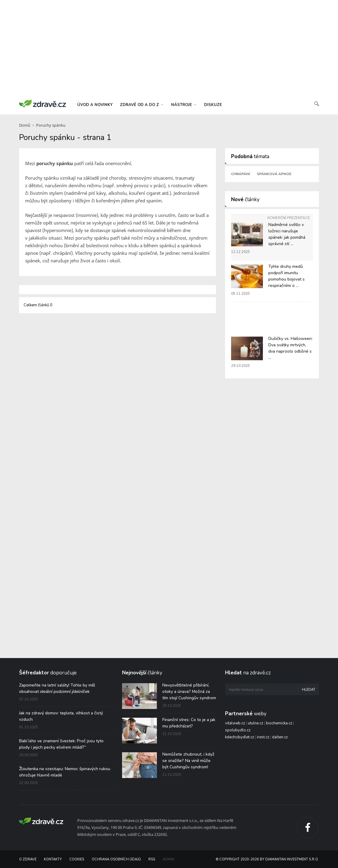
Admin (168, 859)
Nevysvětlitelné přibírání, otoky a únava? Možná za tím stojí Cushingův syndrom (189, 692)
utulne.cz (255, 723)
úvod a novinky (95, 105)
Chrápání (240, 174)
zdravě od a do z (142, 105)
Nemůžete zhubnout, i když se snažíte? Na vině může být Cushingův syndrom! (188, 761)
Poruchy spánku (51, 125)
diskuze (213, 105)
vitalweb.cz (235, 723)
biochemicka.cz (279, 723)
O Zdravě (28, 859)
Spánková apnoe (274, 174)
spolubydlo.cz (238, 730)
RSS (152, 859)
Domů (25, 125)
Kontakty (53, 859)
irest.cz (263, 737)
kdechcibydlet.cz (240, 737)
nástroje (184, 105)
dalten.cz (280, 737)
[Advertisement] (169, 48)
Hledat (309, 690)
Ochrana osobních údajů (116, 859)
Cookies (77, 859)
